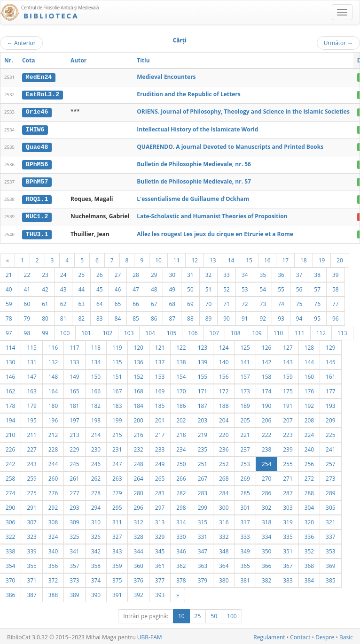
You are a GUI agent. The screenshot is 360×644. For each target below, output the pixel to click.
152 (138, 375)
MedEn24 (39, 77)
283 (203, 491)
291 (31, 506)
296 (138, 506)
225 (330, 433)
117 (74, 345)
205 (245, 418)
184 (138, 404)
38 (317, 273)
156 (224, 375)
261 (74, 476)
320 (309, 520)
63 (81, 302)
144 (309, 360)
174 (266, 389)
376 (138, 578)
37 (299, 273)
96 (336, 316)
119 (117, 345)
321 (330, 520)
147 (31, 375)
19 (322, 258)
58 (336, 287)
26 (100, 273)
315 (203, 520)
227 (31, 447)
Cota (29, 60)
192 (309, 404)
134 (96, 360)
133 (74, 360)
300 (224, 506)
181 (74, 404)
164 (53, 389)
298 (181, 506)
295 (117, 506)
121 (160, 345)
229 (74, 447)
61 (45, 302)
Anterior (21, 43)
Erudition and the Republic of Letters (188, 94)
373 (74, 578)
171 (203, 389)
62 (63, 302)
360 (138, 564)
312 (138, 520)
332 (224, 535)
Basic (346, 635)
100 (65, 331)
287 (288, 491)
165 (74, 389)
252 (224, 462)
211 (31, 433)
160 (309, 375)
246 (96, 462)
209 (330, 418)
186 (181, 404)
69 (190, 302)
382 (266, 578)
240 (309, 447)
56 (299, 287)
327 (117, 535)
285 (245, 491)
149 (74, 375)
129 (330, 345)
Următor (338, 43)
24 (63, 273)
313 (160, 520)
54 (263, 287)
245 (74, 462)
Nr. (9, 60)
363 (203, 564)
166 (96, 389)
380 (224, 578)
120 (138, 345)
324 (53, 535)
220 (224, 433)
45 (100, 287)
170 (181, 389)
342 (96, 549)
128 (309, 345)
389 (74, 593)
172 (224, 389)
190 (266, 404)
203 (203, 418)
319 (288, 520)
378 (181, 578)
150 (96, 375)
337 (330, 535)
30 (172, 273)
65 (118, 302)
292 (53, 506)
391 (117, 593)
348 (224, 549)
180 (53, 404)
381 (245, 578)
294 (96, 506)
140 (224, 360)
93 (281, 316)
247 (117, 462)
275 (31, 491)
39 (336, 273)
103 (129, 331)
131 (31, 360)
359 (117, 564)
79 (27, 316)
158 (266, 375)
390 (96, 593)
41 (27, 287)
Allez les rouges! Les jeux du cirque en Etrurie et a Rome (215, 232)
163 (31, 389)
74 (281, 302)
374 (96, 578)
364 (224, 564)
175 (288, 389)
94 (299, 316)
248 (138, 462)
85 (136, 316)
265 (160, 476)
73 (263, 302)
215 (117, 433)
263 (117, 476)
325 (74, 535)
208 (309, 418)
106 (193, 331)
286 (266, 491)
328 (138, 535)
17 (285, 258)
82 (81, 316)
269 (245, 476)
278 (96, 491)
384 (309, 578)
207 (288, 418)
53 (245, 287)
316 (224, 520)
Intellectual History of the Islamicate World (197, 128)
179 (31, 404)
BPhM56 (37, 163)
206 (266, 418)
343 (117, 549)
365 (245, 564)
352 (309, 549)
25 (81, 273)
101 (86, 331)
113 (342, 331)
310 (96, 520)
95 (317, 316)
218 (181, 433)
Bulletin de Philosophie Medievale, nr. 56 (194, 163)
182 (96, 404)
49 (172, 287)
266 (181, 476)
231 (117, 447)
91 (245, 316)
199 (117, 418)
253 (245, 462)
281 (160, 491)
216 (138, 433)
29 (154, 273)
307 (31, 520)
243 (31, 462)
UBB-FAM (150, 635)
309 (74, 520)
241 (330, 447)
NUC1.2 (37, 215)
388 (53, 593)
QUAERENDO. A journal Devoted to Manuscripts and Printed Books (230, 146)
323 (31, 535)
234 (181, 447)
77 (336, 302)
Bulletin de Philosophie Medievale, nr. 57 (194, 180)
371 (31, 578)
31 (190, 273)
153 (160, 375)
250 (181, 462)
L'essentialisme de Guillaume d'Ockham (193, 198)
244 (53, 462)
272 (309, 476)
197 (74, 418)
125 (245, 345)
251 (203, 462)
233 (160, 447)
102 (108, 331)
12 (195, 258)
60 (27, 302)
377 (160, 578)
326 (96, 535)
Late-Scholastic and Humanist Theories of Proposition (212, 215)
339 (31, 549)
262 (96, 476)
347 (203, 549)
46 (118, 287)
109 (257, 331)
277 (74, 491)
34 (245, 273)
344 (138, 549)
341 (74, 549)
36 (281, 273)
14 (231, 258)
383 (288, 578)
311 (117, 520)
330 (181, 535)
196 (53, 418)
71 (227, 302)
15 (249, 258)
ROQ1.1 (37, 198)
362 (181, 564)
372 (53, 578)
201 (160, 418)
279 (117, 491)
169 (160, 389)
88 (190, 316)
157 (245, 375)
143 (288, 360)
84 (118, 316)
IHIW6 (35, 129)
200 (138, 418)
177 (330, 389)
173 (245, 389)
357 (74, 564)
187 (203, 404)
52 (227, 287)
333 (245, 535)
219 (203, 433)
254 (266, 462)
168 (138, 389)
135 (117, 360)
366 (266, 564)
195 (31, 418)
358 (96, 564)
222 (266, 433)
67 (154, 302)
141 (245, 360)
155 (203, 375)
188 (224, 404)
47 (136, 287)
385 (330, 578)
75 (299, 302)
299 (203, 506)
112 (321, 331)
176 (309, 389)
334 (266, 535)
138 (181, 360)
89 (209, 316)
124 (224, 345)
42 (45, 287)
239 (288, 447)
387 (31, 593)
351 (288, 549)
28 (136, 273)
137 (160, 360)
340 (53, 549)
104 (150, 331)
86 (154, 316)
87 (172, 316)
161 (330, 375)
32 (209, 273)
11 (177, 258)
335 (288, 535)
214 (96, 433)
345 (160, 549)
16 (267, 258)
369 (330, 564)
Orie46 (37, 112)
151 (117, 375)
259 (31, 476)
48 (154, 287)
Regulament (269, 635)
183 (117, 404)
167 (117, 389)
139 (203, 360)
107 (214, 331)
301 (245, 506)
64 (100, 302)
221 (245, 433)
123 (203, 345)
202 (181, 418)
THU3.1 (37, 232)
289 (330, 491)
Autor (78, 60)
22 (27, 273)
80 (45, 316)
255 (288, 462)
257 (330, 462)
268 (224, 476)
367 (288, 564)
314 (181, 520)
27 (118, 273)
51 (209, 287)
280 (138, 491)
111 (299, 331)
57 (317, 287)
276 (53, 491)
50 (190, 287)
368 (309, 564)
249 (160, 462)
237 (245, 447)
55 (281, 287)
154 (181, 375)
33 (227, 273)
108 (235, 331)
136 (138, 360)
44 (81, 287)
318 (266, 520)
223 (288, 433)
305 (330, 506)
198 (96, 418)
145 (330, 360)
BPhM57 (37, 181)
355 (31, 564)
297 (160, 506)
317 (245, 520)
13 (213, 258)
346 (181, 549)
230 (96, 447)
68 (172, 302)
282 (181, 491)
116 (53, 345)
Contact (300, 635)
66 (136, 302)
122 (181, 345)
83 (100, 316)
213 (74, 433)
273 (330, 476)
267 (203, 476)
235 (203, 447)
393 (160, 593)
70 (209, 302)
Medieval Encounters (166, 77)
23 (45, 273)
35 (263, 273)
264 (138, 476)
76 (317, 302)
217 (160, 433)
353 (330, 549)
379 (203, 578)
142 (266, 360)
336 (309, 535)
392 (138, 593)
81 (63, 316)
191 (288, 404)
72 (245, 302)
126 (266, 345)
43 (63, 287)
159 (288, 375)
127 (288, 345)
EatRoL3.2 (43, 94)
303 (288, 506)
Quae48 (37, 146)
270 (266, 476)
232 (138, 447)
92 (263, 316)
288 (309, 491)
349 (245, 549)
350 (266, 549)
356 (53, 564)
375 (117, 578)
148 (53, 375)
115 (31, 345)
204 (224, 418)
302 (266, 506)
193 (330, 404)
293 (74, 506)
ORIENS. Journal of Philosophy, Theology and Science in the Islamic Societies (243, 111)
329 (160, 535)
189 (245, 404)
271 (288, 476)
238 (266, 447)
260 (53, 476)
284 (224, 491)
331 (203, 535)
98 (27, 331)
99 (45, 331)
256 (309, 462)
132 (53, 360)
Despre (325, 635)
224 (309, 433)
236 (224, 447)
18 (304, 258)
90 (227, 316)
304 (309, 506)
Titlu (143, 60)
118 (96, 345)
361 (160, 564)
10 (158, 258)
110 (278, 331)
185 (160, 404)
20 (340, 258)
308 (53, 520)
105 (172, 331)
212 (53, 433)
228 (53, 447)
